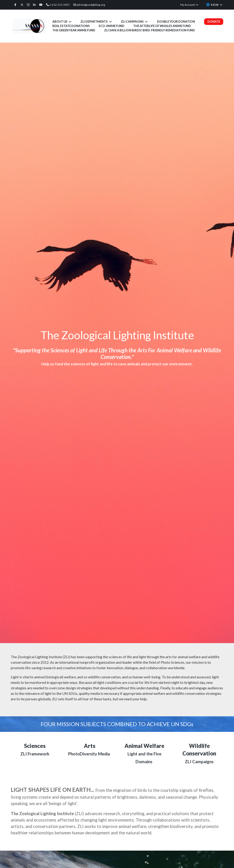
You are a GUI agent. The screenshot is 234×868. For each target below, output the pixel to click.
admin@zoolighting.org (89, 5)
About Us (60, 22)
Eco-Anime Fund (112, 26)
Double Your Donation (176, 22)
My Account (190, 5)
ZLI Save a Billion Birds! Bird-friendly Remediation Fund (150, 30)
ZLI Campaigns (133, 22)
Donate (214, 22)
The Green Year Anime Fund (74, 30)
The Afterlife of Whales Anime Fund (162, 26)
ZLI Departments (94, 22)
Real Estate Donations (71, 26)
